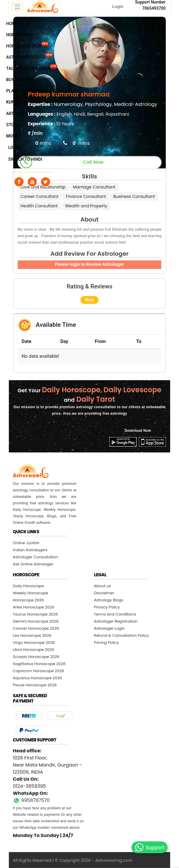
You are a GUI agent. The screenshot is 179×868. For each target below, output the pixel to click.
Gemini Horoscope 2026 (36, 621)
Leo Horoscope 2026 (32, 635)
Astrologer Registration (116, 621)
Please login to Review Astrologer (89, 264)
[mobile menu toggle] (17, 7)
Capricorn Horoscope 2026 (39, 671)
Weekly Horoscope (31, 593)
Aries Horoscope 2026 (34, 607)
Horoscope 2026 (28, 600)
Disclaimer (104, 593)
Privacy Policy (107, 607)
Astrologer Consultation (36, 557)
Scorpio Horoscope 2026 (36, 657)
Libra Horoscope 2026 (34, 650)
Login (118, 6)
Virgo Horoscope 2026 (34, 643)
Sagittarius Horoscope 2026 (39, 664)
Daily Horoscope (29, 586)
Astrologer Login (109, 628)
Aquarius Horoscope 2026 (37, 678)
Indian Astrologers (30, 550)
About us (102, 586)
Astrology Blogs (109, 600)
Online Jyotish (26, 543)
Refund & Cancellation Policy (121, 635)
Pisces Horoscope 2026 (35, 685)
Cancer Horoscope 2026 (36, 628)
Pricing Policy (106, 643)
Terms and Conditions (115, 614)
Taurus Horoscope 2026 (36, 614)
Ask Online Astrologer (33, 564)
